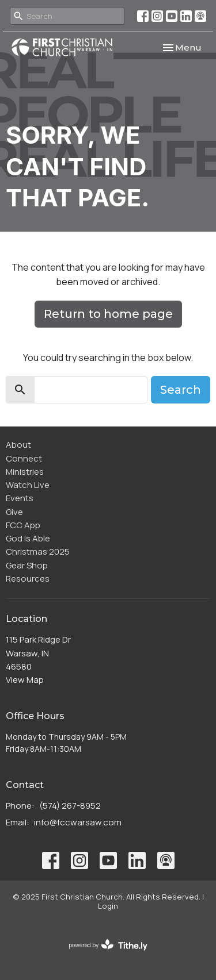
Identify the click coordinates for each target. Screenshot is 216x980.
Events (20, 498)
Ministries (25, 472)
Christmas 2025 (38, 552)
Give (14, 512)
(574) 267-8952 (70, 806)
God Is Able (28, 538)
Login (108, 906)
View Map (25, 680)
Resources (28, 579)
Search (181, 390)
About (18, 445)
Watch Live (28, 485)
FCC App (23, 525)
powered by (108, 945)
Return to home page (108, 314)
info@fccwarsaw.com (78, 822)
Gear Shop (27, 565)
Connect (24, 458)
